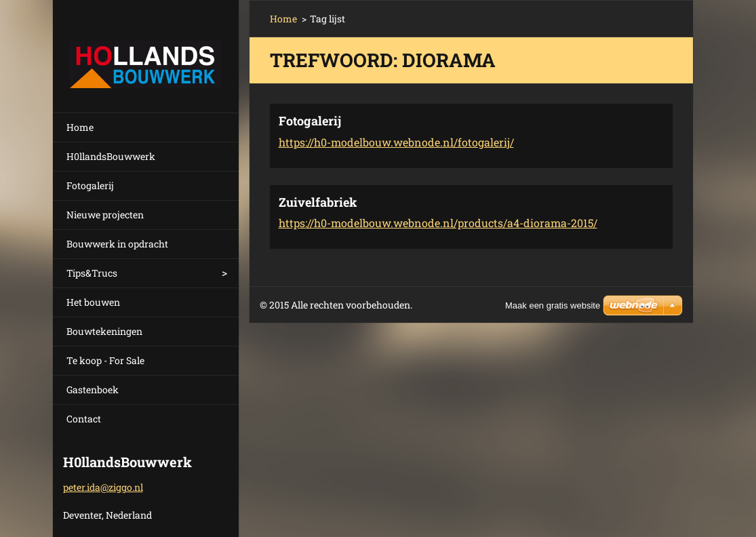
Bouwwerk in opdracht (117, 244)
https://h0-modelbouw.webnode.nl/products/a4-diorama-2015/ (438, 223)
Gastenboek (93, 390)
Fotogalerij (90, 185)
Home (80, 127)
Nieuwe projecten (105, 215)
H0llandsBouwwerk (111, 156)
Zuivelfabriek (318, 202)
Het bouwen (93, 302)
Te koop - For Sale (105, 360)
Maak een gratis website (553, 305)
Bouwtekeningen (104, 331)
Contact (84, 419)
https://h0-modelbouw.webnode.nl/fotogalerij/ (396, 142)
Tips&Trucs (92, 273)
